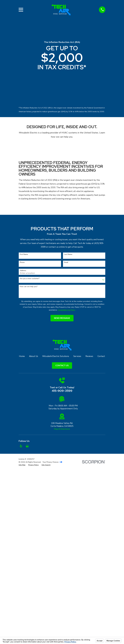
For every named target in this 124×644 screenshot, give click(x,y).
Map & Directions (62, 429)
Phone (22, 262)
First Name (24, 254)
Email (66, 262)
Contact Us (62, 365)
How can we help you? (29, 287)
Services (77, 356)
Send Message (62, 318)
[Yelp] (21, 446)
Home (22, 356)
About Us (34, 356)
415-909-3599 (62, 391)
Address (23, 271)
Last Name (68, 254)
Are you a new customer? (30, 279)
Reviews (89, 356)
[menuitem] (22, 465)
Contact (101, 356)
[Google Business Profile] (27, 446)
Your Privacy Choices (52, 462)
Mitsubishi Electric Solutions (56, 356)
